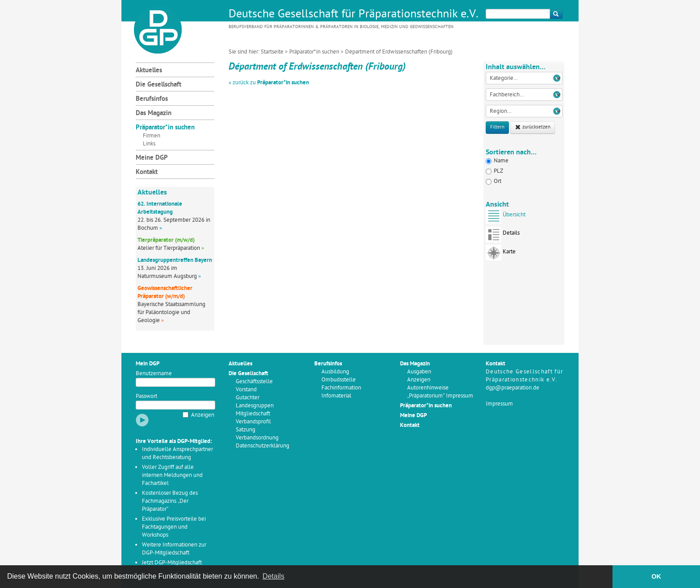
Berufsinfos (152, 99)
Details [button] (273, 576)
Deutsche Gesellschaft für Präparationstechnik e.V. (354, 15)
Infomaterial (336, 396)
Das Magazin (154, 114)
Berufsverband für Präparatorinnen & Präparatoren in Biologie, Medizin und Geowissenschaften (341, 27)
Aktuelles (149, 71)
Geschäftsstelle (254, 382)
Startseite (272, 52)
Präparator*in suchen (314, 52)
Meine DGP (152, 158)
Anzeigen (203, 415)
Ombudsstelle (339, 380)
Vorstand (246, 390)
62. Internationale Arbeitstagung (160, 208)
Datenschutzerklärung (262, 446)
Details (503, 236)
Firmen (152, 136)
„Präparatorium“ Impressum (440, 396)
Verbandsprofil (253, 422)
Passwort (146, 396)
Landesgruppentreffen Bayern (175, 260)
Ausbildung (335, 372)
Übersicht (506, 217)
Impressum (499, 404)
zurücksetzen (533, 127)
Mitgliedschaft (253, 414)
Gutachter (248, 398)
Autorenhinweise (428, 388)
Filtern (497, 127)
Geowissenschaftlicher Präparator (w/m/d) (165, 292)
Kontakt (147, 172)
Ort (494, 181)
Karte (501, 255)
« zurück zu (269, 83)
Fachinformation (341, 388)
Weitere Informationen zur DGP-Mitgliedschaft (174, 549)
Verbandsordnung (257, 438)
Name (497, 161)
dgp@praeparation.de (512, 388)
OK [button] (656, 576)
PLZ (494, 171)
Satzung (246, 430)
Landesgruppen (255, 406)
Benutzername (154, 374)
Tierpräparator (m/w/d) (166, 240)
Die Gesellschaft (158, 85)
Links (149, 144)
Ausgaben (419, 372)
